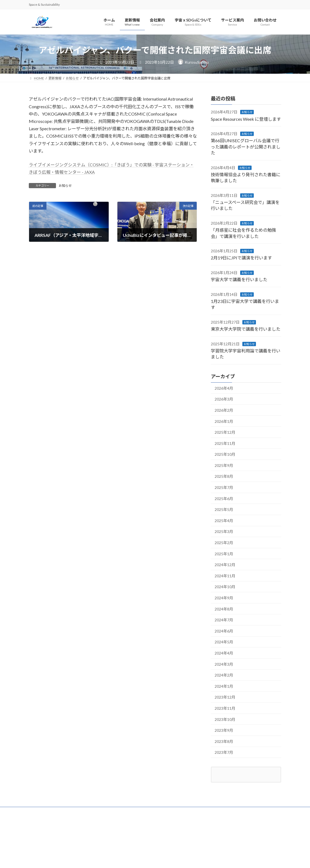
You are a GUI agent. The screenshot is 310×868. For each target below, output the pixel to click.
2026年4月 (224, 388)
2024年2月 (224, 675)
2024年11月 (225, 576)
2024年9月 (224, 598)
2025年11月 (225, 443)
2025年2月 (224, 543)
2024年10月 (225, 587)
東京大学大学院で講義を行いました (246, 329)
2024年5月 (224, 642)
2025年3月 (224, 532)
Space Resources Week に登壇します (246, 119)
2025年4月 (224, 521)
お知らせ (65, 186)
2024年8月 (224, 609)
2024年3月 (224, 664)
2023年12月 (225, 697)
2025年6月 (224, 499)
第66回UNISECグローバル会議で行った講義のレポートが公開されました (246, 147)
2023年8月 (224, 741)
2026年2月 (224, 410)
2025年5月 (224, 510)
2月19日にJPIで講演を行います (241, 258)
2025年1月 (224, 554)
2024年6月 (224, 631)
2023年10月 (225, 719)
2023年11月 (225, 708)
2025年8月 (224, 477)
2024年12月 (225, 565)
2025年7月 (224, 487)
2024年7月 (224, 620)
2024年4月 (224, 653)
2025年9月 (224, 465)
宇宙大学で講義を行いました (239, 280)
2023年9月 (224, 731)
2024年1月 (224, 686)
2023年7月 (224, 753)
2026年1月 (224, 421)
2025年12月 (225, 432)
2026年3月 (224, 399)
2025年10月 (225, 455)
